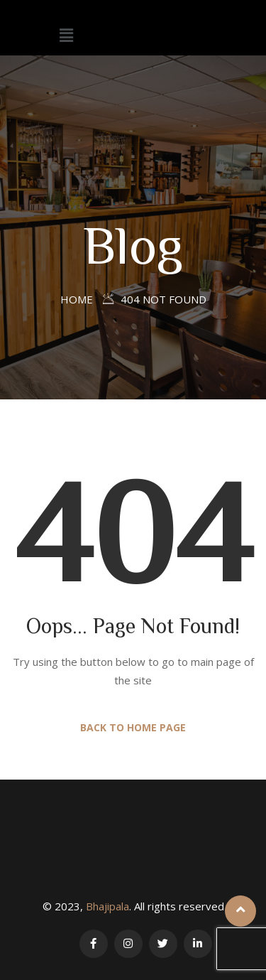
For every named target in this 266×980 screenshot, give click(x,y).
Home (77, 299)
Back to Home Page (133, 727)
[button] (67, 35)
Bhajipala (107, 906)
